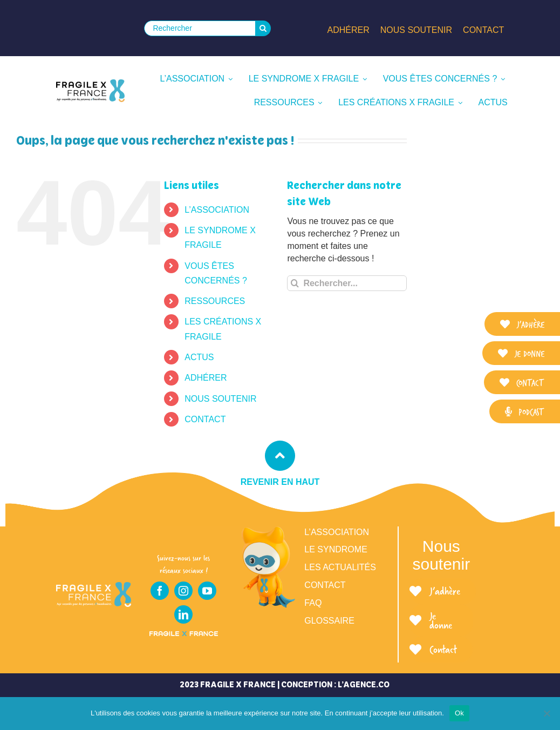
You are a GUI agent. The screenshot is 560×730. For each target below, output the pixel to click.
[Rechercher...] (347, 283)
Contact (325, 585)
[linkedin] (183, 614)
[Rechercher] (200, 28)
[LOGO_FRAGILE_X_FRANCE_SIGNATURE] (90, 91)
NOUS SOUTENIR (220, 399)
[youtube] (207, 591)
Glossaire (329, 621)
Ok (459, 713)
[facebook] (160, 591)
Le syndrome (336, 549)
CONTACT (205, 419)
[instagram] (183, 591)
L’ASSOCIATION (217, 210)
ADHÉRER (206, 378)
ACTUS (199, 357)
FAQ (313, 603)
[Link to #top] (280, 456)
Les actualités (340, 567)
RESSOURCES (215, 301)
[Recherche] (263, 28)
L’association (337, 532)
